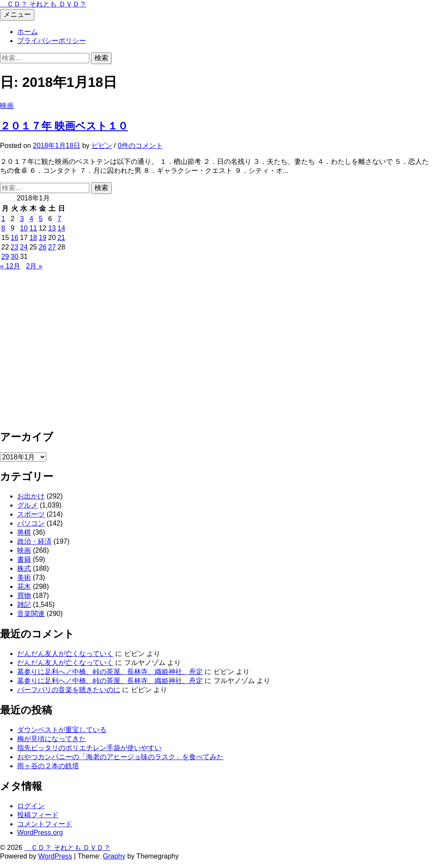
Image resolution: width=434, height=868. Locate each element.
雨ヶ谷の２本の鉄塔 (48, 766)
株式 (24, 568)
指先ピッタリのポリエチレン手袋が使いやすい (89, 748)
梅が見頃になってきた (52, 739)
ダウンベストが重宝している (62, 730)
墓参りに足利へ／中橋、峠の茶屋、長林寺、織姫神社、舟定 (110, 672)
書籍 (24, 559)
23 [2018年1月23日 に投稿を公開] (15, 247)
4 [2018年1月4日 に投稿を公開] (31, 219)
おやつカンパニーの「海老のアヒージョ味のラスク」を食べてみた (120, 757)
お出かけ (31, 496)
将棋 (24, 532)
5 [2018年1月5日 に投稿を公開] (41, 219)
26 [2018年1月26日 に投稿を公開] (43, 247)
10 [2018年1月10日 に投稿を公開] (24, 228)
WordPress (55, 856)
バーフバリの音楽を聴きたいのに (69, 690)
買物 (24, 596)
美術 (24, 577)
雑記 (24, 605)
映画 (7, 106)
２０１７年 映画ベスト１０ (64, 126)
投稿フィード (38, 815)
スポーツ (31, 514)
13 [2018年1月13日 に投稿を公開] (52, 228)
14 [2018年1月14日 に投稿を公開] (61, 228)
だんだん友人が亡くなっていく (65, 654)
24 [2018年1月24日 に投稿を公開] (24, 247)
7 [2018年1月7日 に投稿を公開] (60, 219)
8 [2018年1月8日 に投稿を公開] (3, 228)
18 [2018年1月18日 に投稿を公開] (33, 238)
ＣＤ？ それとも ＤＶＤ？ (43, 4)
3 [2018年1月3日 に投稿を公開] (22, 219)
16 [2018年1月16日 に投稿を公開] (15, 238)
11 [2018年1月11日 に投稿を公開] (33, 228)
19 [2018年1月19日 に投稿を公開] (43, 238)
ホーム (28, 32)
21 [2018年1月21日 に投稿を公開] (61, 238)
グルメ (28, 505)
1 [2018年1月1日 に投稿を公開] (3, 219)
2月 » (34, 266)
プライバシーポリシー (52, 41)
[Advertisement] (217, 354)
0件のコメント (140, 146)
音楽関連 (31, 614)
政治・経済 (34, 541)
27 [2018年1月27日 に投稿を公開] (52, 247)
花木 (24, 586)
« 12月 (10, 266)
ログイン (31, 806)
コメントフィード (45, 824)
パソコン (31, 523)
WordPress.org (40, 833)
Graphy (114, 856)
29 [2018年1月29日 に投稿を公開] (5, 257)
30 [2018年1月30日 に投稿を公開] (15, 257)
